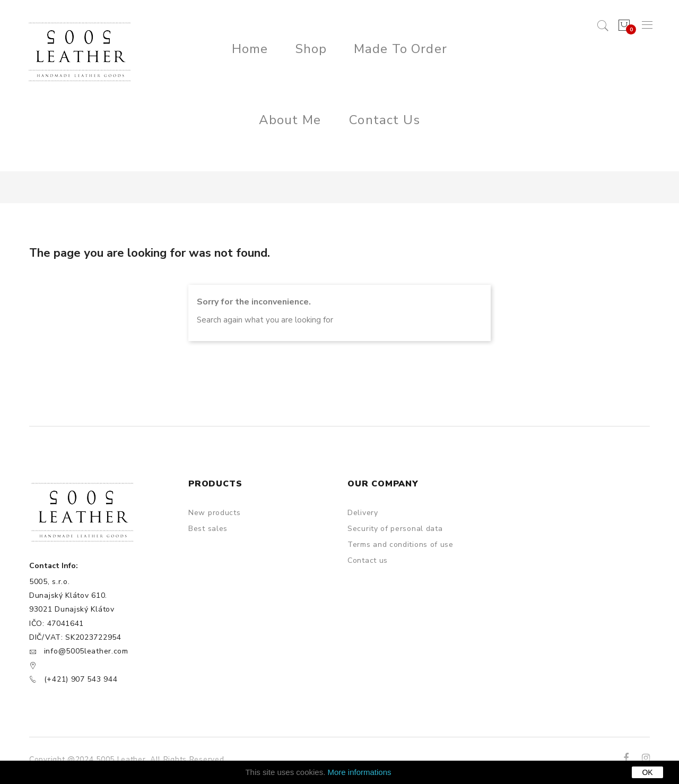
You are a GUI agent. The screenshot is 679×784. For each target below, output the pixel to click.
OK (647, 772)
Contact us (368, 560)
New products (214, 513)
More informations (360, 772)
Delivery (363, 513)
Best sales (208, 529)
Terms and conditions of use (401, 545)
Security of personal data (395, 529)
